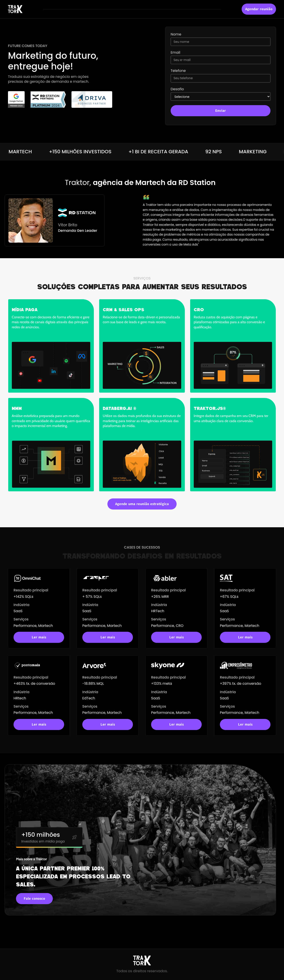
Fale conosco (34, 899)
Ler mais (39, 637)
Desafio (177, 89)
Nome (176, 34)
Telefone (178, 71)
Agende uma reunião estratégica (142, 504)
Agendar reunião (259, 9)
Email (175, 52)
